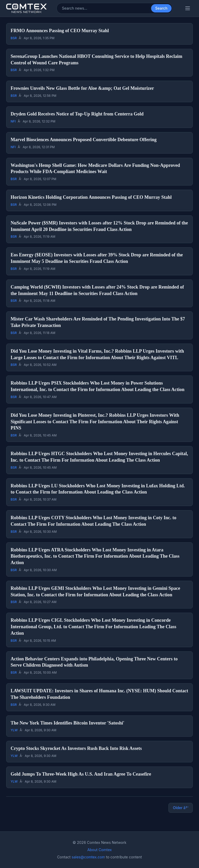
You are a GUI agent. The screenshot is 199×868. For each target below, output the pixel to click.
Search (161, 8)
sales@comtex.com (88, 857)
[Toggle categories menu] (188, 8)
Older (181, 808)
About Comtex (99, 850)
